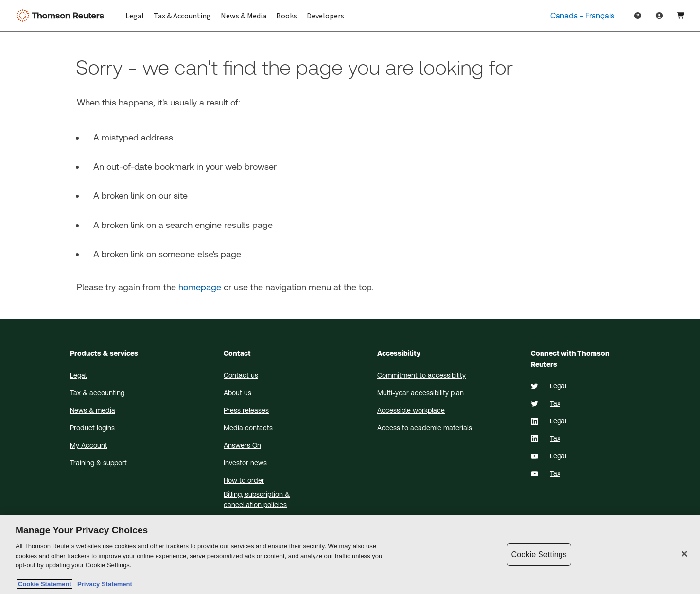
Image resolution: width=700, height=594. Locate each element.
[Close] (684, 554)
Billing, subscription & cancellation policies (257, 499)
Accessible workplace (411, 410)
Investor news (245, 463)
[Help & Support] (638, 16)
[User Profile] (681, 16)
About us (237, 393)
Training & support (98, 463)
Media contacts (248, 428)
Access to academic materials (425, 428)
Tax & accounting (97, 393)
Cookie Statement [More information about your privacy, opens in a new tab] (45, 584)
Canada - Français (582, 16)
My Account (89, 445)
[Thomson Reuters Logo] (62, 16)
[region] (350, 554)
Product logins (92, 428)
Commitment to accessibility (421, 375)
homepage (200, 287)
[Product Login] (659, 16)
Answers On (242, 445)
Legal (78, 375)
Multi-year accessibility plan (420, 393)
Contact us (241, 375)
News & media (93, 410)
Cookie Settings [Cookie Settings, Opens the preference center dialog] (539, 554)
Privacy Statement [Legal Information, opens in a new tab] (103, 584)
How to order (244, 480)
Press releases (246, 410)
